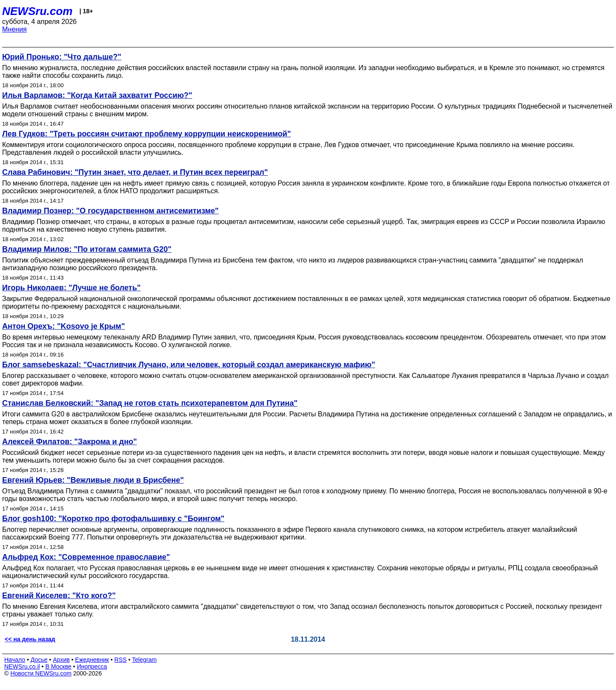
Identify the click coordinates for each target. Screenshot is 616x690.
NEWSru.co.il (22, 666)
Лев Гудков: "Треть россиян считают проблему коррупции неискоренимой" (147, 134)
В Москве (58, 666)
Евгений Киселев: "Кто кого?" (59, 596)
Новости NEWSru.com (41, 673)
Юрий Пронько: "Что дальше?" (62, 57)
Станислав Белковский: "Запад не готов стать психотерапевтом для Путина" (150, 403)
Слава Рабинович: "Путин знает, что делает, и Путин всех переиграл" (135, 172)
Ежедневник (92, 660)
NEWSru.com (37, 11)
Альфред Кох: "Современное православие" (86, 557)
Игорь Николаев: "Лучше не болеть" (71, 288)
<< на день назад (30, 639)
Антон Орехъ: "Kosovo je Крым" (64, 326)
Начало (15, 660)
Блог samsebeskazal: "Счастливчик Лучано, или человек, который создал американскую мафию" (189, 365)
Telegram (145, 660)
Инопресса (92, 666)
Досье (39, 660)
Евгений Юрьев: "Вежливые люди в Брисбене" (93, 480)
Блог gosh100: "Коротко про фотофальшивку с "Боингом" (113, 519)
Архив (61, 660)
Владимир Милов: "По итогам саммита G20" (87, 249)
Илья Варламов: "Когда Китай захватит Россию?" (97, 95)
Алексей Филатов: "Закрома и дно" (70, 442)
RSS (120, 660)
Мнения (15, 29)
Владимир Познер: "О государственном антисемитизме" (110, 211)
